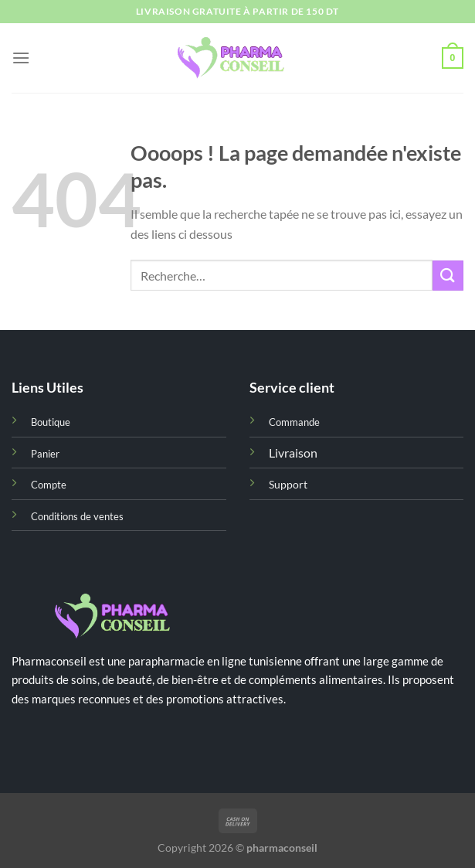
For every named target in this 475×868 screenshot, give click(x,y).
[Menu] (21, 58)
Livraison (293, 453)
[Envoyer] (448, 276)
